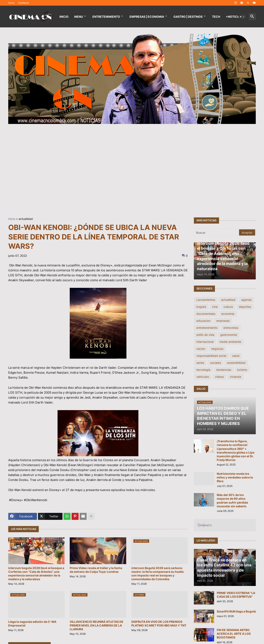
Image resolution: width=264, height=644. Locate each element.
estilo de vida (205, 335)
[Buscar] (217, 232)
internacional (205, 342)
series (200, 363)
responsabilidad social (211, 356)
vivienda (235, 377)
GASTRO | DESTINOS (188, 17)
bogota (201, 307)
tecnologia (203, 370)
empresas (223, 321)
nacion (201, 349)
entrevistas (231, 328)
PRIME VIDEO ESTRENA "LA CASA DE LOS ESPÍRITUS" (236, 595)
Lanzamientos (206, 300)
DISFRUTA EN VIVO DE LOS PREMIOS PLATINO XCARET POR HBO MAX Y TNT (159, 624)
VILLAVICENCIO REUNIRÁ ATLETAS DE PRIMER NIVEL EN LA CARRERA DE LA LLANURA (97, 625)
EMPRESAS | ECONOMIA (147, 17)
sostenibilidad (236, 363)
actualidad (26, 219)
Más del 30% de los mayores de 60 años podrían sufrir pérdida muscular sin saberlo (232, 500)
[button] (242, 17)
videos (219, 377)
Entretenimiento (106, 17)
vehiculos (203, 377)
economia (228, 314)
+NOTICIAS (234, 17)
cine (215, 307)
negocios (217, 349)
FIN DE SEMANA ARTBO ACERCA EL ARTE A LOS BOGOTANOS (234, 634)
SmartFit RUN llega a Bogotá (236, 611)
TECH (216, 17)
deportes (245, 307)
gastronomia (229, 335)
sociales (216, 363)
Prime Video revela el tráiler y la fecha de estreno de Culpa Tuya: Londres (96, 570)
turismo (242, 370)
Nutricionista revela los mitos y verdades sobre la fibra (235, 477)
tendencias (224, 370)
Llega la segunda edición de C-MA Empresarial (32, 624)
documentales (206, 314)
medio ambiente (230, 342)
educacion (203, 321)
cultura (228, 307)
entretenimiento (207, 328)
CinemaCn (205, 525)
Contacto (24, 3)
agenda (246, 300)
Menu (79, 17)
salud (236, 356)
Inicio (11, 3)
